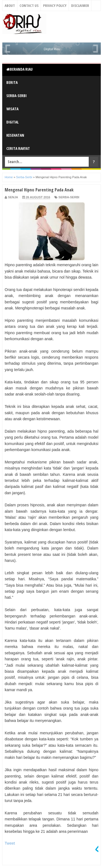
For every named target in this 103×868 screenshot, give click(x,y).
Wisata (12, 109)
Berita (12, 82)
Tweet (10, 843)
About (10, 6)
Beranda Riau (20, 69)
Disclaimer (80, 6)
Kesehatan (15, 135)
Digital (12, 122)
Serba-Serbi (16, 96)
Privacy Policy (55, 6)
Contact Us (29, 6)
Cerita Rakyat (18, 148)
